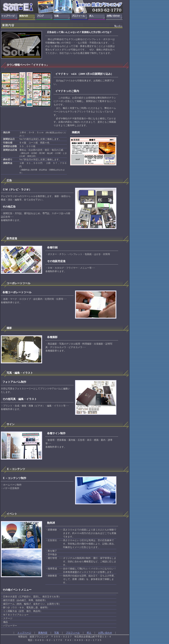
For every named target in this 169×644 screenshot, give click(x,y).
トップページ (24, 633)
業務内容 (43, 633)
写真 (57, 633)
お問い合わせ (105, 633)
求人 (89, 633)
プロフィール (73, 633)
